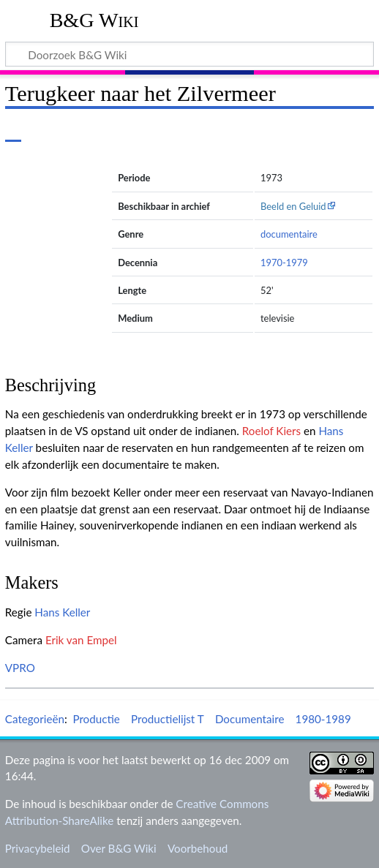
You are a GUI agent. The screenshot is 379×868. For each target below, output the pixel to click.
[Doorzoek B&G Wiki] (189, 54)
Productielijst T (168, 719)
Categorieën (35, 719)
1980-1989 (323, 719)
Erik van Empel (81, 640)
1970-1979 (284, 263)
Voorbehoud (198, 848)
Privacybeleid (38, 848)
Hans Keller (62, 612)
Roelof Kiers (271, 431)
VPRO (20, 668)
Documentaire (250, 719)
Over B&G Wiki (119, 848)
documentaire (289, 234)
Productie (96, 719)
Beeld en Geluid (293, 206)
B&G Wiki (94, 20)
